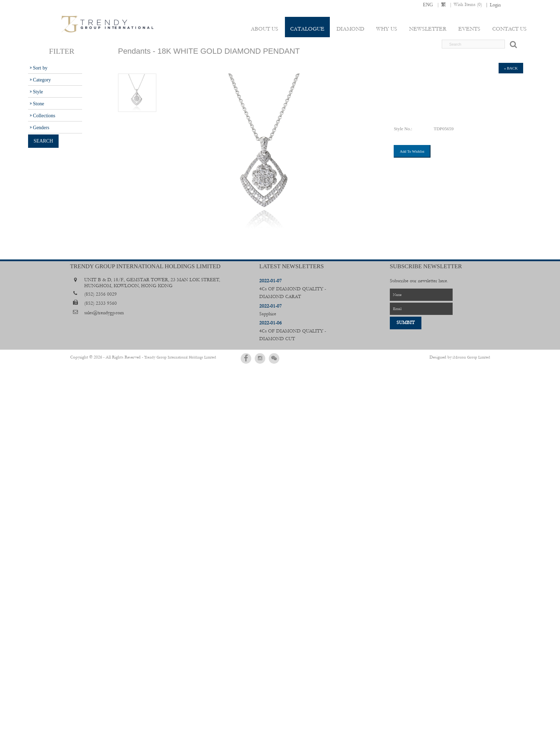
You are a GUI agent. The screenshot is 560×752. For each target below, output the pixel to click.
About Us (267, 29)
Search (43, 141)
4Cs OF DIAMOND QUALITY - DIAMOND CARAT (293, 289)
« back (511, 68)
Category (42, 80)
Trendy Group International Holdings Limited (171, 357)
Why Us (388, 29)
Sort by (40, 68)
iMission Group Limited (471, 357)
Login (495, 5)
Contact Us (509, 29)
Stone (39, 104)
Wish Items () (468, 5)
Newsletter (428, 29)
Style (38, 92)
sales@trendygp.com (104, 313)
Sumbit (406, 323)
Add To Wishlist (412, 151)
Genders (41, 127)
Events (470, 29)
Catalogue (309, 29)
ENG (428, 5)
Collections (44, 116)
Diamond (352, 29)
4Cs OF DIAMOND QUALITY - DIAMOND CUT (293, 331)
